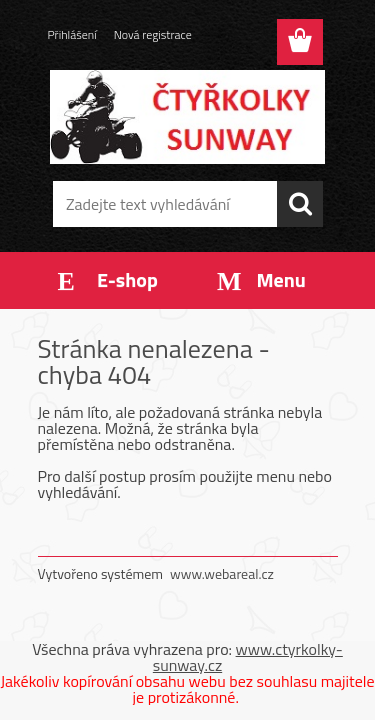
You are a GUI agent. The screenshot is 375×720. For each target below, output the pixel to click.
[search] (300, 204)
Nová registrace (153, 34)
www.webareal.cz (222, 573)
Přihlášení (72, 34)
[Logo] (187, 117)
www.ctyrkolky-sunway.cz (248, 657)
